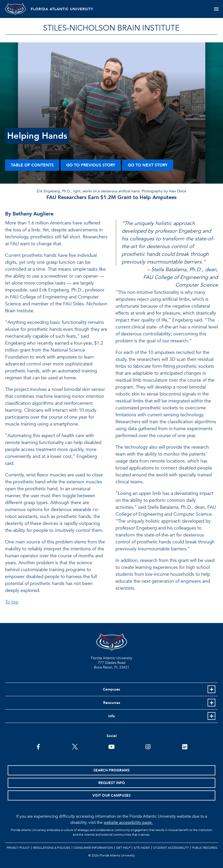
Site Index (142, 848)
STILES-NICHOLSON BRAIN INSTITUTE (111, 28)
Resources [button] (112, 703)
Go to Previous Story (91, 165)
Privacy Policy (18, 848)
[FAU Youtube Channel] (112, 746)
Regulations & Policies (52, 848)
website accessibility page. (128, 823)
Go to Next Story (148, 165)
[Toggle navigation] (216, 9)
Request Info (112, 783)
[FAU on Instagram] (148, 746)
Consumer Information (93, 848)
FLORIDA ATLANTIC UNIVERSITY (62, 9)
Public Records (205, 848)
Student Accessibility (171, 848)
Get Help (123, 848)
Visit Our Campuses (112, 795)
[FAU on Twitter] (75, 746)
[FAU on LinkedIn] (185, 746)
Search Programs (112, 770)
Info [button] (112, 716)
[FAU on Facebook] (38, 746)
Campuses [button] (112, 689)
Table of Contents (32, 165)
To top (12, 602)
